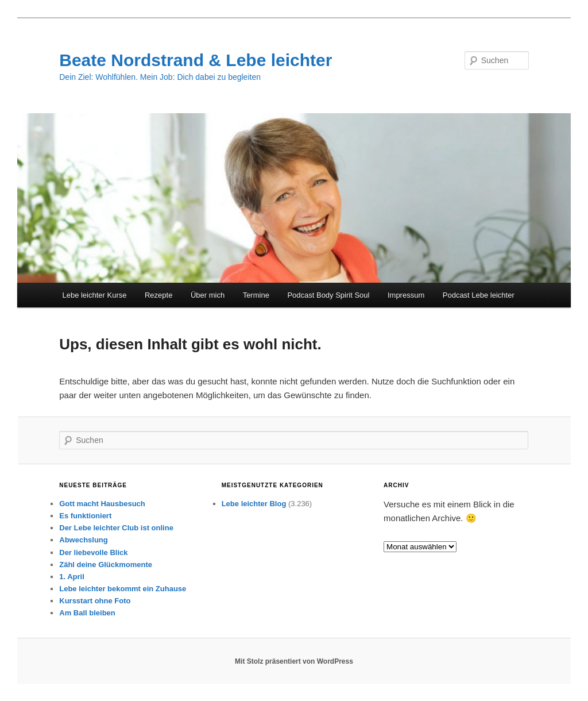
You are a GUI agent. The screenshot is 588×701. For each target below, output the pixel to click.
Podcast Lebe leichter (479, 295)
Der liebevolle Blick (93, 552)
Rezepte (158, 295)
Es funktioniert (85, 516)
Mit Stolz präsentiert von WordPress (294, 661)
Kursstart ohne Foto (95, 601)
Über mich (208, 295)
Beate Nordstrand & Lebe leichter (196, 60)
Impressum (406, 295)
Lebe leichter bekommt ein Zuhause (123, 589)
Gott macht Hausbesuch (102, 504)
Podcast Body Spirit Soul (328, 295)
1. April (72, 577)
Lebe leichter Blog (254, 504)
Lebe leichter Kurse (94, 295)
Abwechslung (84, 540)
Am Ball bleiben (87, 613)
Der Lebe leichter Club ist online (116, 528)
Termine (256, 295)
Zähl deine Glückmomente (106, 565)
